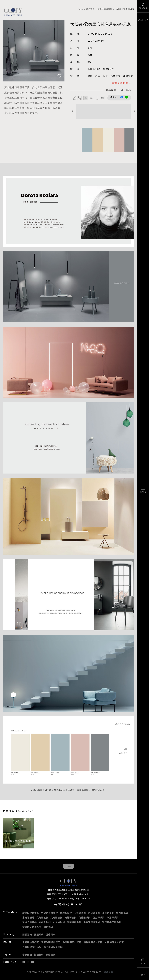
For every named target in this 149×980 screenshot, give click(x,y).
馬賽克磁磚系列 (92, 922)
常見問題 (27, 955)
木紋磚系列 (94, 913)
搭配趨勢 (39, 955)
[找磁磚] (143, 6)
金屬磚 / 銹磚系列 (32, 927)
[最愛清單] (143, 19)
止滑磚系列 (59, 922)
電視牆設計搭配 (31, 942)
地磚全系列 (45, 922)
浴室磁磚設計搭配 (72, 942)
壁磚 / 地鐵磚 (29, 922)
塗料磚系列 (108, 913)
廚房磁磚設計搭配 (93, 942)
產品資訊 (90, 9)
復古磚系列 (99, 918)
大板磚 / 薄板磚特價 (125, 9)
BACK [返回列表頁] (68, 866)
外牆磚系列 (113, 918)
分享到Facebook (122, 97)
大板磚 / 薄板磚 (50, 913)
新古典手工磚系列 (112, 922)
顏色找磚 (48, 927)
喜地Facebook (24, 962)
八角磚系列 (56, 918)
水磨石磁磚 (28, 918)
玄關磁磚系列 (74, 922)
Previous (73, 111)
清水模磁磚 (122, 913)
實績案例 (39, 935)
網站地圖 (108, 972)
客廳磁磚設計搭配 (51, 942)
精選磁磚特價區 (105, 9)
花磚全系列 (85, 918)
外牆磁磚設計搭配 (32, 947)
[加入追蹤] (59, 76)
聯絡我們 (50, 955)
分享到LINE (127, 97)
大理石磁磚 (66, 913)
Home (81, 9)
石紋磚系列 (80, 913)
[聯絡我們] (143, 961)
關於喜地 (27, 935)
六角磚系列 (42, 918)
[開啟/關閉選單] (143, 490)
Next (134, 111)
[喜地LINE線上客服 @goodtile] (126, 90)
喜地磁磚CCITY (13, 12)
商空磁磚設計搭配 (53, 947)
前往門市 (50, 935)
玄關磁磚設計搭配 (114, 942)
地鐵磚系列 (71, 918)
